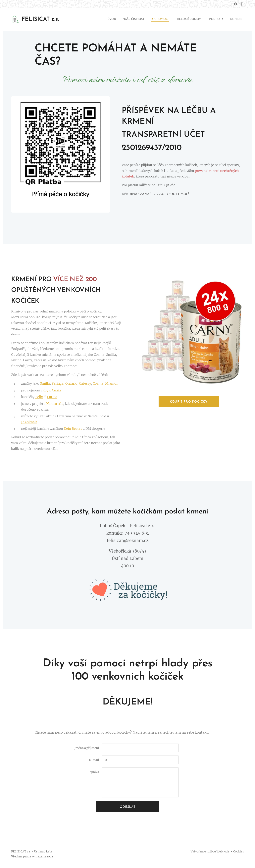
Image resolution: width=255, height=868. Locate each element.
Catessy (85, 383)
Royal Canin (52, 390)
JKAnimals (29, 422)
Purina (52, 397)
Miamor (111, 383)
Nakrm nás (55, 404)
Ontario (71, 383)
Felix (39, 397)
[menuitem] (99, 19)
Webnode (223, 851)
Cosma (98, 383)
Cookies (239, 851)
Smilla (45, 383)
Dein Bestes (73, 429)
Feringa (58, 383)
